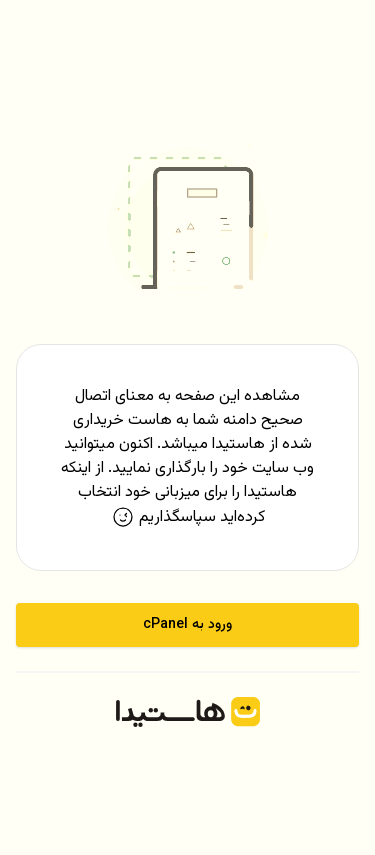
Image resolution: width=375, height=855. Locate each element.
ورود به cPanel (187, 625)
